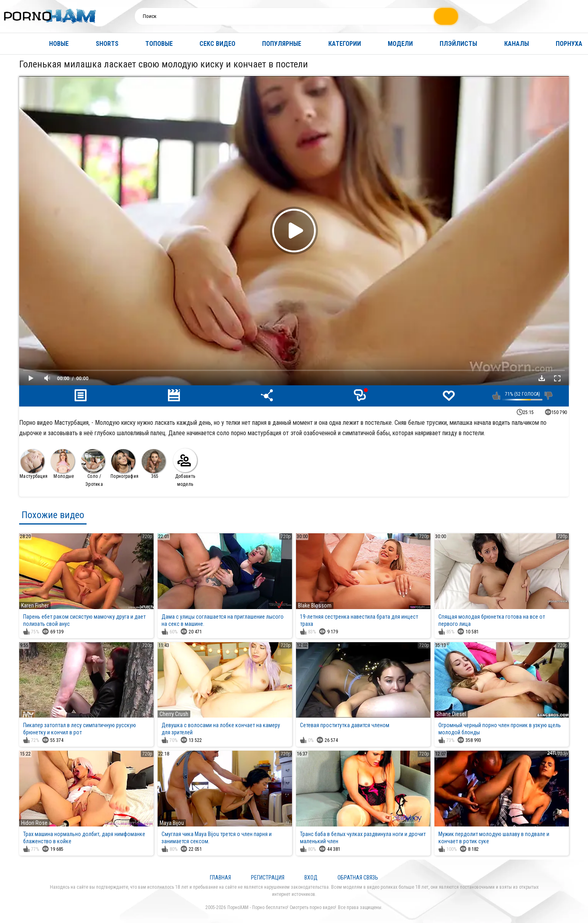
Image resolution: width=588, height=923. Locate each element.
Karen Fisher (35, 605)
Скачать (542, 378)
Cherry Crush (174, 714)
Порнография (124, 464)
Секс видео (217, 44)
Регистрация (268, 878)
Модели (400, 44)
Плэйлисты (458, 44)
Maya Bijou (172, 823)
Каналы (517, 44)
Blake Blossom (315, 605)
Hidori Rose (34, 823)
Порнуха (569, 44)
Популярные (282, 44)
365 (154, 464)
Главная (14, 44)
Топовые (159, 44)
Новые (59, 44)
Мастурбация (34, 464)
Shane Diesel (451, 714)
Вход (311, 878)
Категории (345, 44)
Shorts (107, 44)
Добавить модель (185, 468)
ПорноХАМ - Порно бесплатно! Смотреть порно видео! (282, 907)
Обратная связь (358, 878)
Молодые (63, 464)
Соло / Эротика (93, 468)
